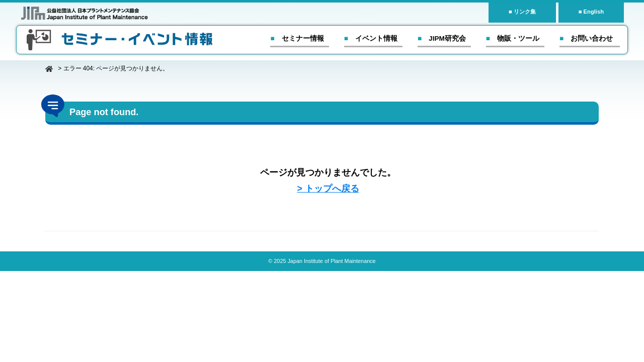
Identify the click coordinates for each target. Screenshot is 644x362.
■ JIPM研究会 (442, 38)
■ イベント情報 (371, 38)
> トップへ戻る (328, 189)
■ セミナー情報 (297, 38)
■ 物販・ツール (513, 38)
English (594, 12)
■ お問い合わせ (586, 38)
